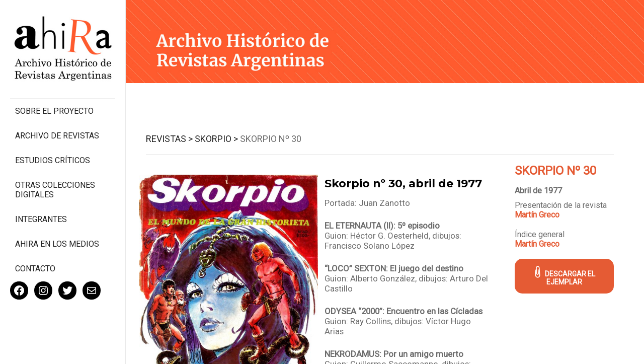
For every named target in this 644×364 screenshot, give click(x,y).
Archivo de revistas (57, 136)
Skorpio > (216, 139)
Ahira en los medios (57, 244)
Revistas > (169, 139)
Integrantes (41, 219)
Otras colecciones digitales (55, 190)
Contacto (35, 269)
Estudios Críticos (53, 160)
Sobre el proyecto (54, 111)
